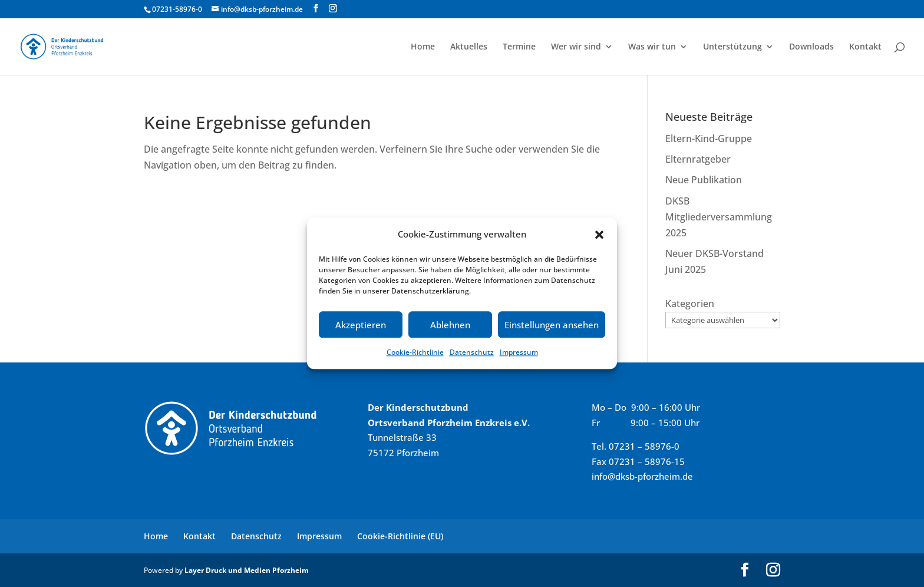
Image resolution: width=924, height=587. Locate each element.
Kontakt (865, 47)
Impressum (519, 353)
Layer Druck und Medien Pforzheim (247, 570)
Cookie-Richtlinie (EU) (400, 536)
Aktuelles (469, 47)
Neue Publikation (704, 180)
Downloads (811, 47)
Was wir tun (652, 47)
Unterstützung (732, 47)
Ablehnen (450, 325)
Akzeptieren (361, 325)
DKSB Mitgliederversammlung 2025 (719, 217)
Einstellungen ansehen (552, 325)
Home (423, 47)
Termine (519, 47)
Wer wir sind (576, 47)
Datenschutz (472, 353)
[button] (599, 235)
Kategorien (690, 304)
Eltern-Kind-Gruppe (709, 138)
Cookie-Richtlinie (415, 353)
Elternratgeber (698, 159)
